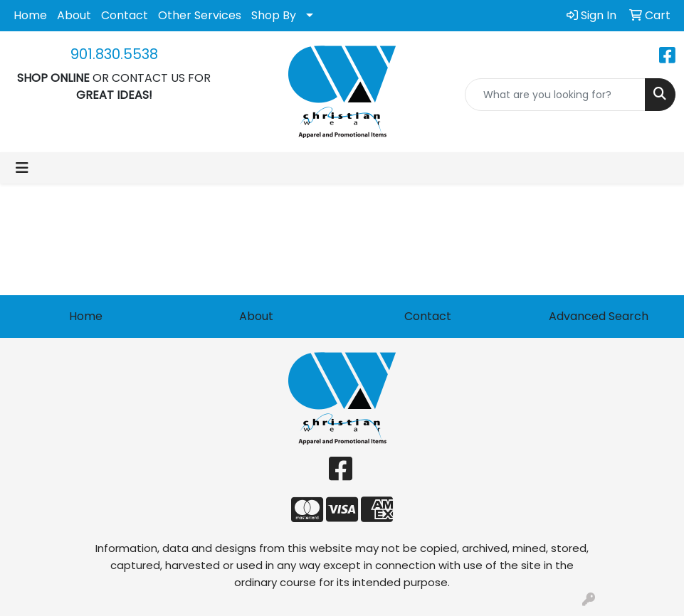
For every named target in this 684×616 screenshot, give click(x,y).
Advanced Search (599, 316)
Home (30, 15)
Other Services (200, 15)
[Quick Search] (555, 95)
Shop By (274, 15)
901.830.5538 (114, 54)
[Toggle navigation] (22, 168)
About (74, 15)
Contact (125, 15)
